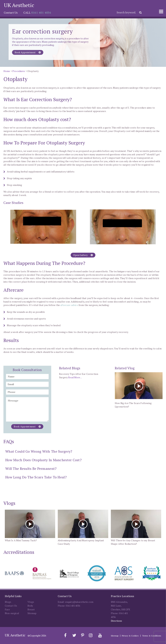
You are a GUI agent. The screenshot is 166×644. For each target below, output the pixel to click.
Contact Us (11, 13)
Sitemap (32, 613)
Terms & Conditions (152, 636)
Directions (116, 621)
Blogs (8, 602)
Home (7, 71)
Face (7, 609)
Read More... (75, 377)
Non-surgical (12, 613)
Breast (31, 609)
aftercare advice (69, 305)
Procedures (19, 71)
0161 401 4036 (41, 13)
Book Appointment (28, 52)
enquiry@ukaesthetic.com (79, 602)
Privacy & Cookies (130, 636)
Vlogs (31, 602)
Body (30, 606)
